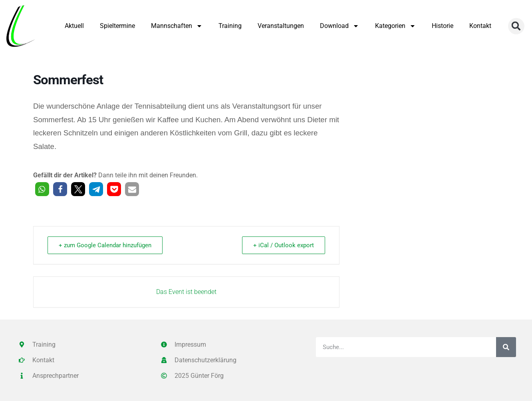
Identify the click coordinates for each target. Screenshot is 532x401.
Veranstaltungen (281, 26)
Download (339, 26)
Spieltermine (117, 26)
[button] (516, 26)
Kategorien (395, 26)
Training (230, 26)
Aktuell (74, 26)
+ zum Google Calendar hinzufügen (105, 245)
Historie (443, 26)
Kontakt (480, 26)
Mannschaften (177, 26)
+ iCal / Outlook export (283, 245)
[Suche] (506, 347)
